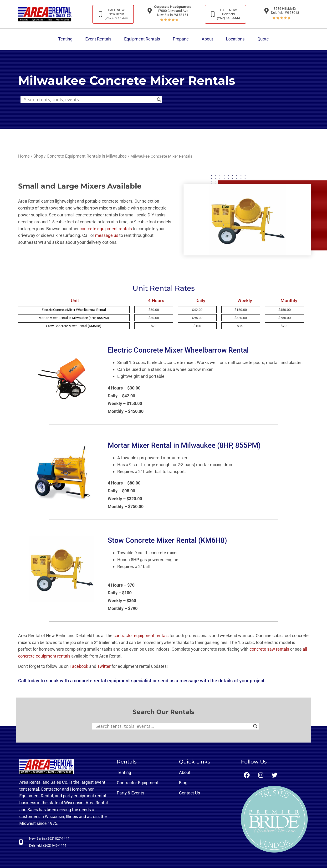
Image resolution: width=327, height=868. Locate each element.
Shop (38, 156)
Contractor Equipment (138, 783)
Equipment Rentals (142, 39)
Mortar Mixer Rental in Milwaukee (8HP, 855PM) (74, 318)
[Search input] (89, 100)
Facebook (79, 666)
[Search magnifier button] (159, 100)
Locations (235, 39)
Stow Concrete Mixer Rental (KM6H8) (74, 326)
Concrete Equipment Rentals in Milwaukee (87, 156)
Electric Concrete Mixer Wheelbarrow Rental (74, 310)
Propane (181, 39)
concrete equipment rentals (106, 229)
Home (24, 156)
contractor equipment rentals (141, 636)
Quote (263, 39)
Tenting (65, 39)
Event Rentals (98, 39)
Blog (183, 783)
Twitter (104, 666)
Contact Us (189, 793)
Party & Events (130, 793)
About (207, 39)
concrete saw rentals (269, 649)
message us (107, 235)
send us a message (178, 681)
